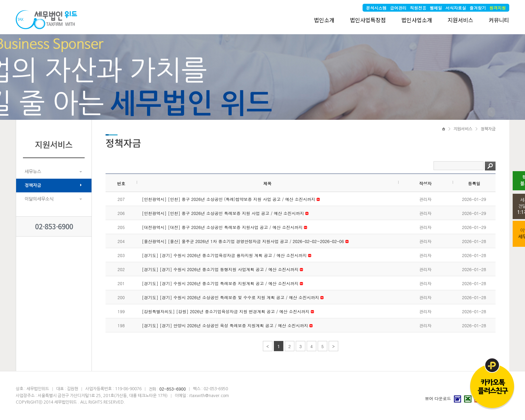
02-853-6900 (54, 226)
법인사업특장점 (368, 20)
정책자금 (33, 185)
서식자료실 (456, 8)
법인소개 (324, 20)
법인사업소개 (417, 20)
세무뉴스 (33, 172)
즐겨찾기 (478, 8)
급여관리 (398, 8)
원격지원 (498, 8)
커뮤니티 (499, 20)
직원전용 (418, 8)
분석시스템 (376, 8)
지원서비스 (460, 20)
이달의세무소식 (39, 199)
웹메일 (436, 8)
